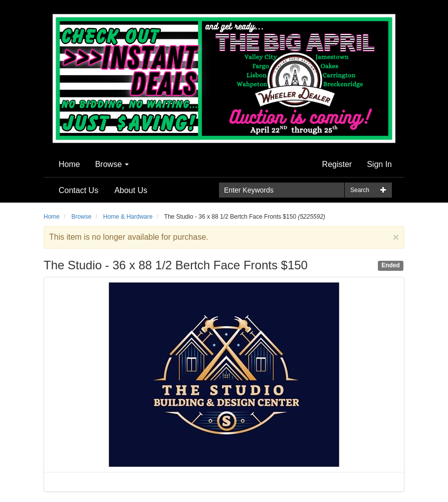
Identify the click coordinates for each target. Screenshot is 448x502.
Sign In (379, 164)
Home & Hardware (128, 217)
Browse (112, 164)
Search (360, 190)
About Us (131, 190)
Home (69, 164)
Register (337, 164)
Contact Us (78, 190)
